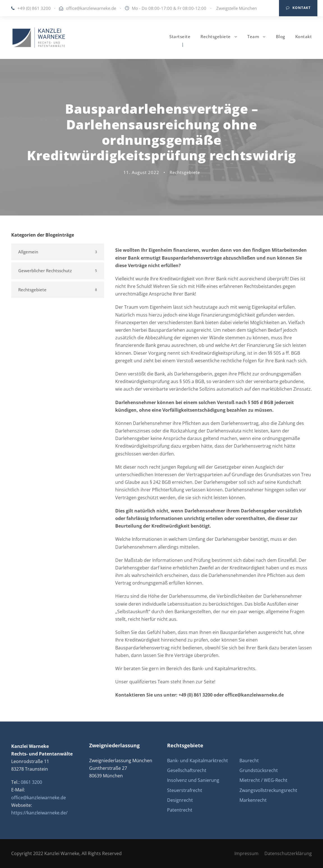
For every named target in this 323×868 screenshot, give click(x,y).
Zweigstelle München (237, 8)
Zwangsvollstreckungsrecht (268, 790)
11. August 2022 (141, 172)
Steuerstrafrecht (185, 790)
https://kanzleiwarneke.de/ (39, 813)
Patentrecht (180, 810)
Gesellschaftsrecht (187, 770)
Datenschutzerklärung (288, 853)
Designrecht (180, 800)
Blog (281, 36)
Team (253, 36)
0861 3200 (31, 782)
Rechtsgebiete (216, 36)
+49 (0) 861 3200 (34, 8)
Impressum (246, 853)
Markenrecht (253, 800)
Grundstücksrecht (259, 770)
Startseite (180, 36)
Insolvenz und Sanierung (193, 780)
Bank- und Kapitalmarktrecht (198, 761)
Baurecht (249, 761)
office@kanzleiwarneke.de (91, 8)
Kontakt (298, 8)
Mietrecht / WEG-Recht (263, 780)
